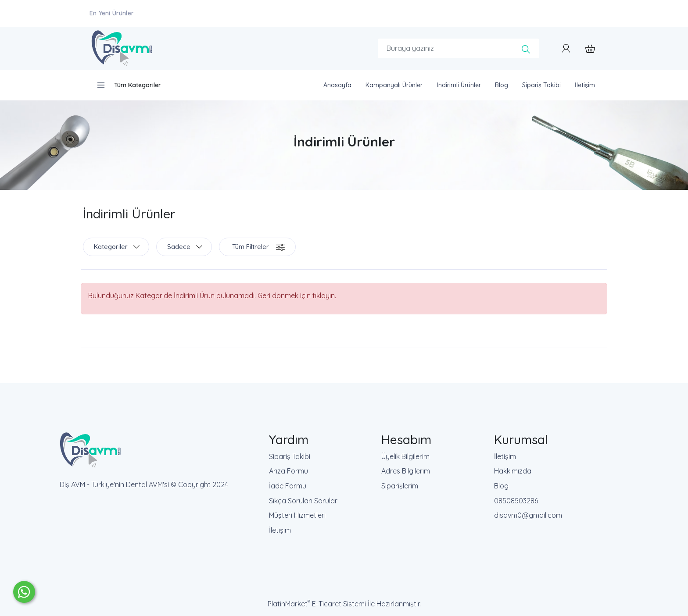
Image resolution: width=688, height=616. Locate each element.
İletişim (280, 530)
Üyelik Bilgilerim (405, 456)
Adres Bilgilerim (406, 471)
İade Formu (288, 486)
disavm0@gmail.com (528, 515)
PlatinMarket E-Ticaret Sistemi (317, 604)
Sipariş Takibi (290, 456)
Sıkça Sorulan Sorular (303, 501)
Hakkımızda (513, 471)
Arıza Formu (288, 471)
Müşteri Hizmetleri (297, 515)
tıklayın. (324, 296)
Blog (501, 486)
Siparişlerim (400, 486)
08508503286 (516, 501)
